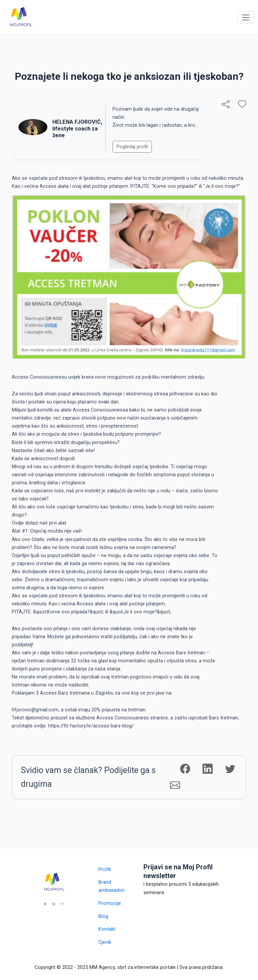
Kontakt (107, 929)
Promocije (110, 903)
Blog (103, 916)
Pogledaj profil (132, 147)
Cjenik (105, 942)
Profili (105, 869)
